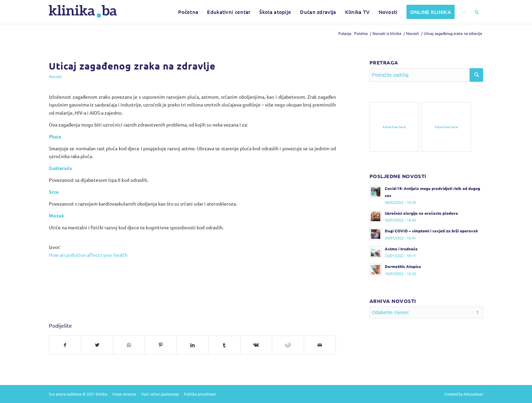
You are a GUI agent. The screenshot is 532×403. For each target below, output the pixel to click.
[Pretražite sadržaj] (477, 12)
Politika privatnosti (200, 394)
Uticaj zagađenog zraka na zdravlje (132, 66)
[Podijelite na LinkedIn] (193, 345)
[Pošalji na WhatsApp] (129, 345)
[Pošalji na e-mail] (320, 345)
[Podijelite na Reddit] (288, 345)
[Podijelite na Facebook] (65, 345)
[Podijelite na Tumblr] (224, 345)
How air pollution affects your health (88, 255)
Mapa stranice (124, 394)
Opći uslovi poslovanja (160, 394)
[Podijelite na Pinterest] (161, 345)
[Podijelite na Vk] (256, 345)
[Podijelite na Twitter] (97, 345)
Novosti (55, 76)
